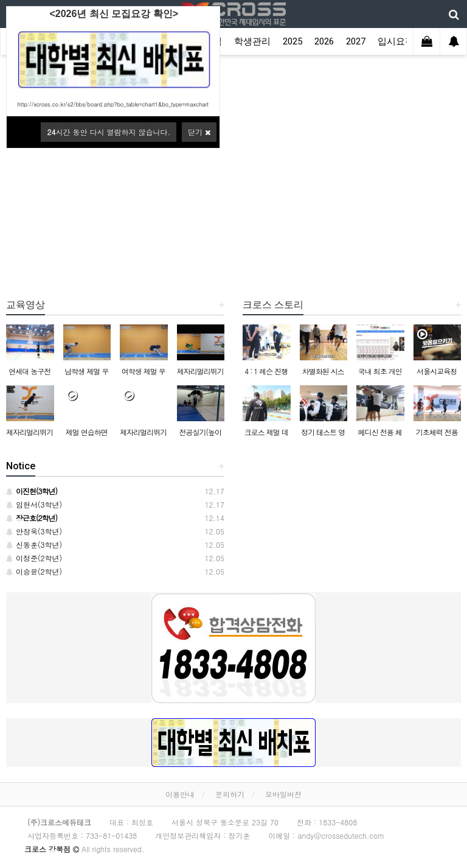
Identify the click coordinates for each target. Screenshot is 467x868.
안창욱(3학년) (34, 531)
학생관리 (252, 41)
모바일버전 (283, 794)
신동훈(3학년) (34, 544)
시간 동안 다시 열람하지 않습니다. (109, 132)
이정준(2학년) (34, 558)
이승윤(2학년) (34, 571)
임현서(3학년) (34, 504)
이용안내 (180, 794)
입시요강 (396, 41)
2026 (324, 41)
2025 (292, 41)
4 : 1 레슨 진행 (266, 371)
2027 (356, 41)
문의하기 (230, 794)
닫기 (199, 132)
